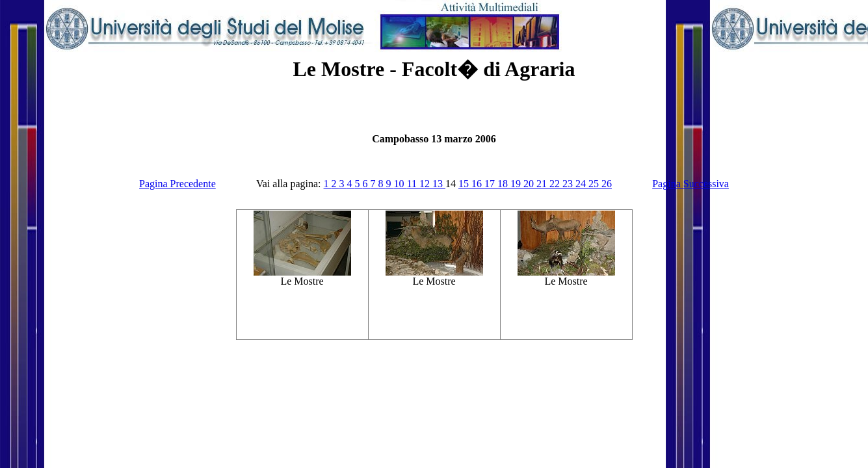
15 (465, 184)
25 (595, 184)
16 (478, 184)
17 (491, 184)
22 (556, 184)
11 (413, 184)
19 (517, 184)
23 (569, 184)
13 (439, 184)
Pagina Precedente (178, 184)
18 (504, 184)
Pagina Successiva (690, 184)
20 (530, 184)
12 (426, 184)
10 (401, 184)
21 (543, 184)
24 (582, 184)
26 (607, 184)
